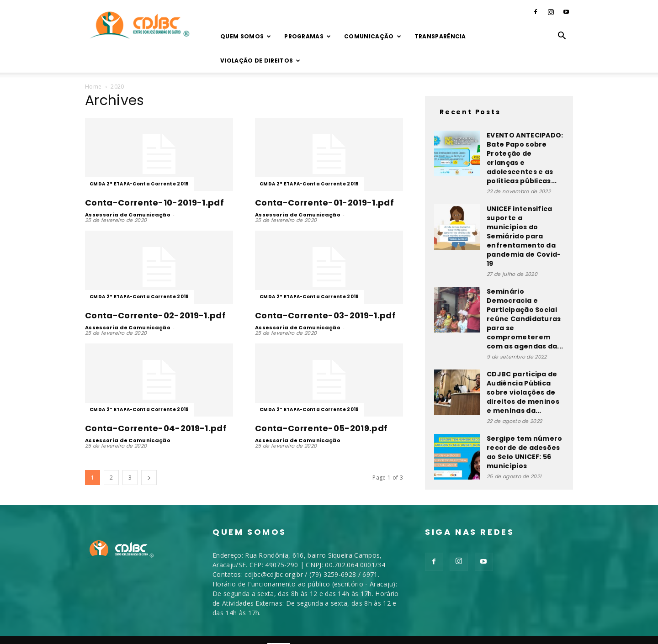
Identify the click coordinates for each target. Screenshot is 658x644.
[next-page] (149, 453)
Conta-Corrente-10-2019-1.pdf (154, 178)
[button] (562, 37)
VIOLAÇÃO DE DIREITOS (260, 61)
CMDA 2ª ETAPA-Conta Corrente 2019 (139, 160)
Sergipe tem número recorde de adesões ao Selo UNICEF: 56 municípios (525, 428)
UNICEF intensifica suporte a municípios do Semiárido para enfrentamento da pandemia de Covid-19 (524, 212)
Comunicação (373, 36)
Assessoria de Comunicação (128, 190)
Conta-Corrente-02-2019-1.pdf (155, 291)
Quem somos (246, 36)
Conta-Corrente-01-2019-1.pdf (324, 178)
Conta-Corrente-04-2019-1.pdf (156, 404)
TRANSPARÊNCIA (440, 36)
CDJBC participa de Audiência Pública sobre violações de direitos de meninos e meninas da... (523, 368)
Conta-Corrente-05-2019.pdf (321, 404)
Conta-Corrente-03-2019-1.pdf (325, 291)
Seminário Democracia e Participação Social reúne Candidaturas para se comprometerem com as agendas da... (525, 295)
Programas (308, 36)
